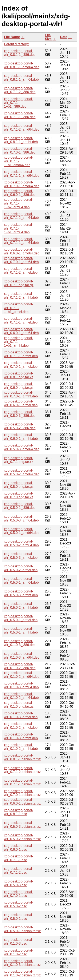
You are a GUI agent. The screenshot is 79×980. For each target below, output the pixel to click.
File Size (48, 37)
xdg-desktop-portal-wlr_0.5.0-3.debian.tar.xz (22, 825)
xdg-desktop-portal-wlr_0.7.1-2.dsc (19, 871)
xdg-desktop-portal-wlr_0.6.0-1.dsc (19, 848)
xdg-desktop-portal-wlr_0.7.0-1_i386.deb (20, 150)
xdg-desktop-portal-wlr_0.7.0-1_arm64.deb (21, 260)
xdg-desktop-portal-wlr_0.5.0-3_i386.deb (20, 414)
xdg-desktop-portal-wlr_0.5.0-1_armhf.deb (21, 630)
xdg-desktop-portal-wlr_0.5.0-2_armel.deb (21, 568)
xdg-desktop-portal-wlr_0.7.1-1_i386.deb (20, 115)
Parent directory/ (16, 44)
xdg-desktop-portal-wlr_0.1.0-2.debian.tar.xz (22, 973)
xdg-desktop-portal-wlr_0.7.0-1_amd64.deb (22, 184)
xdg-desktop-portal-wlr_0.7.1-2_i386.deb (20, 90)
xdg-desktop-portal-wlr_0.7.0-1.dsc (19, 894)
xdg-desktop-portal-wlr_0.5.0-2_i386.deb (20, 426)
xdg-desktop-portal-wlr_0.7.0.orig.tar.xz (19, 495)
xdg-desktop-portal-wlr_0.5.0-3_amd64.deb (22, 447)
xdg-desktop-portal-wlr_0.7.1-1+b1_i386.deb (19, 103)
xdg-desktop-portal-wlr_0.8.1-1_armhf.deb (21, 140)
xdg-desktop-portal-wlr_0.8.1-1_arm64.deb (21, 78)
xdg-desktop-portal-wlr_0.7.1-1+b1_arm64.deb (19, 228)
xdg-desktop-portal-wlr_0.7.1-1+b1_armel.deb (19, 308)
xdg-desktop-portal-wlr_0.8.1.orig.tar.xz (19, 375)
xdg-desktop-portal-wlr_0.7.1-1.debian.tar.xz (22, 782)
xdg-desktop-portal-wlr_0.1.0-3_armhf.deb (21, 736)
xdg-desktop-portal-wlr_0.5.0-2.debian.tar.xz (22, 837)
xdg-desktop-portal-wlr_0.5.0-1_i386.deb (20, 506)
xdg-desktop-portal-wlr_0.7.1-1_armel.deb (21, 320)
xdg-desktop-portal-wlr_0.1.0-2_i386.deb (20, 666)
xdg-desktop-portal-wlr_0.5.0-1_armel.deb (21, 618)
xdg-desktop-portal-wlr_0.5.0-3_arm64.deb (21, 518)
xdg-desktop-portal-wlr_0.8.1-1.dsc (19, 812)
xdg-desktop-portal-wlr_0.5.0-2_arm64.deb (21, 543)
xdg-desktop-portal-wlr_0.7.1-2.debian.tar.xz (22, 770)
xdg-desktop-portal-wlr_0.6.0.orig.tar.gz (19, 386)
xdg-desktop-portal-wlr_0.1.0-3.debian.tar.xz (22, 963)
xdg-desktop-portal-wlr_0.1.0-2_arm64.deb (21, 696)
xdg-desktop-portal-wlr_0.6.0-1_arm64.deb (21, 331)
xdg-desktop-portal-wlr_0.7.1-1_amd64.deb (22, 174)
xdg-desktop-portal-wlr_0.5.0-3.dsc (19, 883)
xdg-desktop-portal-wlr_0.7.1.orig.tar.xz (19, 460)
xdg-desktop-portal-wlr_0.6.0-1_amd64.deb (22, 251)
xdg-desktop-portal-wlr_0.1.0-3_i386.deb (20, 643)
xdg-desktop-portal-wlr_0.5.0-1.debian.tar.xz (22, 929)
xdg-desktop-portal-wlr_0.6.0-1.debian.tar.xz (22, 802)
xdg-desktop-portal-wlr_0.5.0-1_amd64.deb (22, 531)
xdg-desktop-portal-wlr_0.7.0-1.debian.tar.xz (22, 793)
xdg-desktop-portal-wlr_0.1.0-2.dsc (19, 952)
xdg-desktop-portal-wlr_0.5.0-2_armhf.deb (21, 606)
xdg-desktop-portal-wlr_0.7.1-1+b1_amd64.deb (19, 161)
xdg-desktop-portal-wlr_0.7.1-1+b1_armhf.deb (19, 342)
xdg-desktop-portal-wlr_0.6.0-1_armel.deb (21, 403)
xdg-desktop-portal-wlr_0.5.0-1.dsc (19, 917)
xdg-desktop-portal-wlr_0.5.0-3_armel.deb (21, 556)
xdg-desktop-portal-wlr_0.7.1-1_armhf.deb (21, 354)
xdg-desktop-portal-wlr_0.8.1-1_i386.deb (20, 53)
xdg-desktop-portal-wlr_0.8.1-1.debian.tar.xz (22, 757)
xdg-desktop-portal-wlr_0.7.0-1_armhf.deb (21, 394)
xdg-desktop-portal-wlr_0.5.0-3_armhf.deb (21, 593)
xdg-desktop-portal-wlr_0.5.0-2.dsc (19, 904)
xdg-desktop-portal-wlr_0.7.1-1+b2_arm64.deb (19, 203)
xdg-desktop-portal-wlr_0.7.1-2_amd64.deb (22, 128)
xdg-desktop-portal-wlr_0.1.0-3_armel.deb (21, 715)
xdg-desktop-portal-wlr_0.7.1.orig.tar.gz (19, 283)
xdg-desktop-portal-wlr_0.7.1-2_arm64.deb (21, 216)
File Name (12, 37)
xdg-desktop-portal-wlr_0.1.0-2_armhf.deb (21, 747)
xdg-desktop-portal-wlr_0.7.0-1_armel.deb (21, 365)
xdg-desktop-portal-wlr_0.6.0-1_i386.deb (20, 193)
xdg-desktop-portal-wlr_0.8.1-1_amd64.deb (22, 65)
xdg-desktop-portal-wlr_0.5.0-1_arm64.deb (21, 581)
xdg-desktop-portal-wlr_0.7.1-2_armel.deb (21, 271)
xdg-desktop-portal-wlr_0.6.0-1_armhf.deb (21, 437)
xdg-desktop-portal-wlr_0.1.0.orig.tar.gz (19, 705)
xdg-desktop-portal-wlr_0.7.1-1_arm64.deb (21, 241)
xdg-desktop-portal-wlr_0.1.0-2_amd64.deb (22, 675)
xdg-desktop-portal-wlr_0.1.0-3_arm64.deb (21, 685)
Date (64, 37)
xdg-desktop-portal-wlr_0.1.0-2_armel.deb (21, 726)
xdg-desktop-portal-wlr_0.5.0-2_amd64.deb (22, 472)
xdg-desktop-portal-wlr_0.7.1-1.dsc (19, 858)
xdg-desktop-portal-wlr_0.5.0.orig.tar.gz (19, 485)
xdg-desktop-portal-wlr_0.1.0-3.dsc (19, 942)
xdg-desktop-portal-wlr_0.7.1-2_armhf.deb (21, 296)
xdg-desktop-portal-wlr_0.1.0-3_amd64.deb (22, 656)
